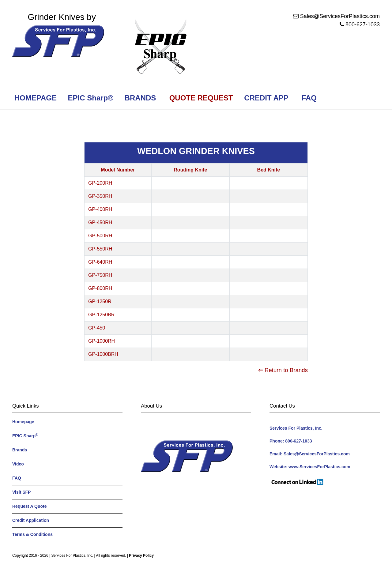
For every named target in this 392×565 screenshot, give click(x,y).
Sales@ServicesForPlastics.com (340, 16)
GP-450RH (100, 222)
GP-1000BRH (103, 354)
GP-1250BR (101, 315)
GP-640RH (100, 262)
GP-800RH (100, 288)
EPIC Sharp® (90, 98)
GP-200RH (100, 183)
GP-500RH (100, 236)
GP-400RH (100, 209)
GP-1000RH (102, 341)
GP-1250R (100, 301)
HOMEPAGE (34, 98)
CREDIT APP (266, 98)
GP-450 (97, 328)
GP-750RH (100, 275)
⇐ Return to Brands (283, 370)
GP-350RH (100, 196)
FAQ (309, 98)
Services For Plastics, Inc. (72, 556)
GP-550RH (100, 249)
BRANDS (139, 98)
